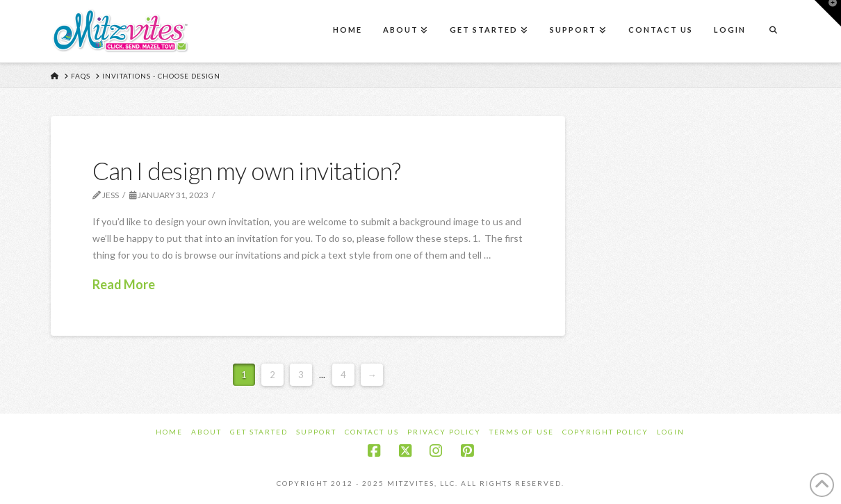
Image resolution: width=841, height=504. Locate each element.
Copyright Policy (605, 432)
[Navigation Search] (773, 31)
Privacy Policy (444, 432)
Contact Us (372, 432)
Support (316, 432)
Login (671, 432)
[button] (828, 13)
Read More (124, 284)
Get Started (259, 432)
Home (169, 432)
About (206, 432)
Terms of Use (522, 432)
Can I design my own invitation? (247, 170)
